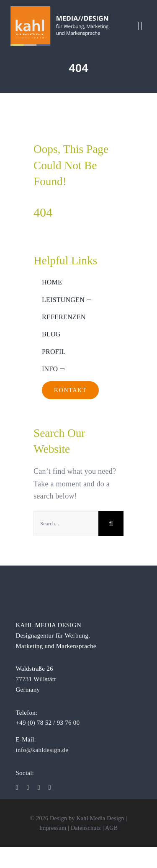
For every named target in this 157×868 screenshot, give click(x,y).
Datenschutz (86, 828)
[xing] (50, 788)
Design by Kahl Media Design (87, 818)
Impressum (53, 828)
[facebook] (17, 788)
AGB (111, 828)
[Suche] (111, 524)
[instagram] (28, 788)
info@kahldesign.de (42, 750)
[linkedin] (39, 788)
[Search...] (66, 524)
